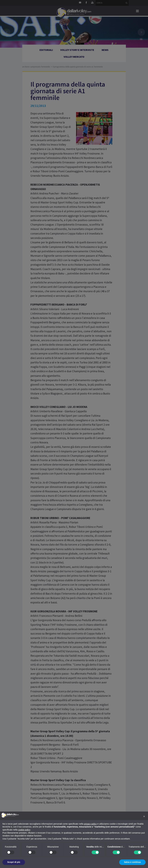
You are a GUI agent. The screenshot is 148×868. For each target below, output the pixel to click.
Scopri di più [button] (14, 862)
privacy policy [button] (90, 824)
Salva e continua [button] (132, 862)
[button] (144, 816)
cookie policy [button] (24, 830)
